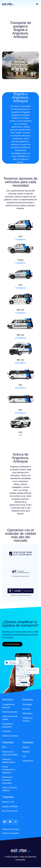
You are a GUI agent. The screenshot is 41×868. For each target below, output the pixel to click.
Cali (24, 756)
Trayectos (6, 731)
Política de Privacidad (11, 829)
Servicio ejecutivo (10, 712)
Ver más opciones (10, 811)
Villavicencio (28, 761)
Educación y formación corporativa (8, 780)
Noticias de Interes (10, 736)
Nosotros (26, 709)
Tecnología (27, 704)
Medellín (26, 752)
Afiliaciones (27, 713)
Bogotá (25, 747)
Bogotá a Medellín (10, 806)
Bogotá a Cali (8, 802)
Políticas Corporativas (11, 833)
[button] (37, 4)
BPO (4, 747)
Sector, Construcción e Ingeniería (9, 770)
